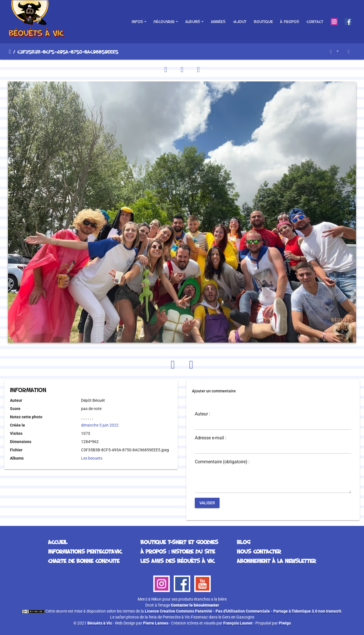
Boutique (263, 21)
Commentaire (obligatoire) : (222, 462)
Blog (244, 542)
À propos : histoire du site (178, 551)
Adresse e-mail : (211, 438)
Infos (137, 21)
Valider (207, 503)
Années (218, 21)
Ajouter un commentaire (214, 391)
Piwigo (285, 623)
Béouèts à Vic (100, 623)
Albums (193, 21)
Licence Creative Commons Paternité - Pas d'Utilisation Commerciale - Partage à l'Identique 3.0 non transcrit (243, 611)
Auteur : (202, 414)
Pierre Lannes (156, 623)
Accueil (10, 52)
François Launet (238, 623)
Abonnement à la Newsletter (276, 561)
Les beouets (92, 458)
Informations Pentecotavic (85, 551)
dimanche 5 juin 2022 (100, 425)
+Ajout (240, 21)
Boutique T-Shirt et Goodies (179, 542)
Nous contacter (259, 551)
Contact (315, 21)
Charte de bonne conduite (84, 561)
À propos (290, 21)
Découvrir (164, 21)
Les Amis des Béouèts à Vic (177, 561)
